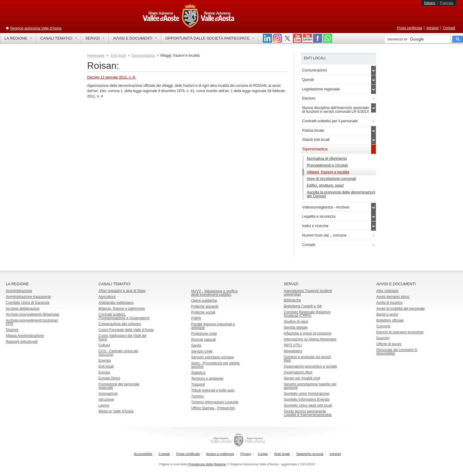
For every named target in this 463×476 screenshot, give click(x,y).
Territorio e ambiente (207, 379)
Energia (105, 361)
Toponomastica (143, 56)
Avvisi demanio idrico (393, 297)
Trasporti (198, 384)
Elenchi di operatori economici (400, 332)
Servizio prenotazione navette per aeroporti (310, 386)
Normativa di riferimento (327, 158)
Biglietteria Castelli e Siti (303, 306)
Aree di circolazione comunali (331, 178)
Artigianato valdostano (116, 303)
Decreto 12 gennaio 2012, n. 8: (111, 77)
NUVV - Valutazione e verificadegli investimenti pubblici (214, 293)
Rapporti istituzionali (22, 342)
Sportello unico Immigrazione (307, 394)
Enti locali (118, 56)
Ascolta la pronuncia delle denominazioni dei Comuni (341, 194)
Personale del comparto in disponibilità (397, 352)
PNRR (196, 318)
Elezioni (12, 330)
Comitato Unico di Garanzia (28, 303)
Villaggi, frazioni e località (328, 172)
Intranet (432, 28)
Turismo (197, 396)
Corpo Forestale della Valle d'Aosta (126, 330)
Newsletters (293, 351)
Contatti (449, 28)
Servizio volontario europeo (212, 357)
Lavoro (104, 405)
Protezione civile (204, 334)
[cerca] (417, 39)
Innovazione (108, 394)
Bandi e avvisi (387, 314)
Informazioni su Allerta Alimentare (310, 339)
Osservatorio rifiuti (298, 372)
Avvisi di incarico (389, 303)
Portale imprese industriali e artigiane (213, 326)
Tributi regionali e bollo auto (213, 390)
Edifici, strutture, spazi (325, 185)
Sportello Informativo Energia (307, 400)
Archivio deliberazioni (23, 309)
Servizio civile (202, 351)
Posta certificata (409, 28)
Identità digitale (296, 327)
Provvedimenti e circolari (327, 165)
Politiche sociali (203, 312)
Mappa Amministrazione (25, 336)
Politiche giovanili (205, 307)
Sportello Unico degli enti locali (308, 405)
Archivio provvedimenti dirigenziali (33, 314)
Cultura (104, 345)
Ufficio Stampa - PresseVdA (213, 408)
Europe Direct (109, 378)
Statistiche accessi (310, 454)
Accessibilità (143, 454)
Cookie (263, 454)
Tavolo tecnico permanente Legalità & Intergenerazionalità (308, 413)
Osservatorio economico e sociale (310, 366)
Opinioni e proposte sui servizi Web (307, 359)
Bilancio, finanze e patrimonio (122, 309)
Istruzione (106, 400)
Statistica (198, 373)
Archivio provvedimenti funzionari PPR (32, 322)
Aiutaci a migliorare (220, 454)
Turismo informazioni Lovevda (215, 402)
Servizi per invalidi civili (302, 378)
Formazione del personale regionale (119, 386)
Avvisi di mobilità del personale (400, 309)
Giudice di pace (296, 322)
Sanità (196, 345)
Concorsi (383, 326)
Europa (104, 372)
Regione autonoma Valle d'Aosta (36, 28)
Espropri (383, 338)
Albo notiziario (387, 291)
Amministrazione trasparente (28, 297)
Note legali (282, 454)
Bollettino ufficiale (390, 320)
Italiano (430, 3)
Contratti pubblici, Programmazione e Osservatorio (124, 316)
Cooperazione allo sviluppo (120, 324)
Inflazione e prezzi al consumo (308, 333)
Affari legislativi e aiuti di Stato (122, 291)
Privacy (246, 454)
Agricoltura (107, 297)
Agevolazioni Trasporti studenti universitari (308, 293)
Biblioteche (292, 300)
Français (446, 3)
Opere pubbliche (204, 301)
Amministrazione (19, 291)
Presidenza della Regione (207, 464)
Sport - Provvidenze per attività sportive (215, 365)
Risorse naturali (203, 340)
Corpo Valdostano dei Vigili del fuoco (123, 338)
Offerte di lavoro (389, 344)
